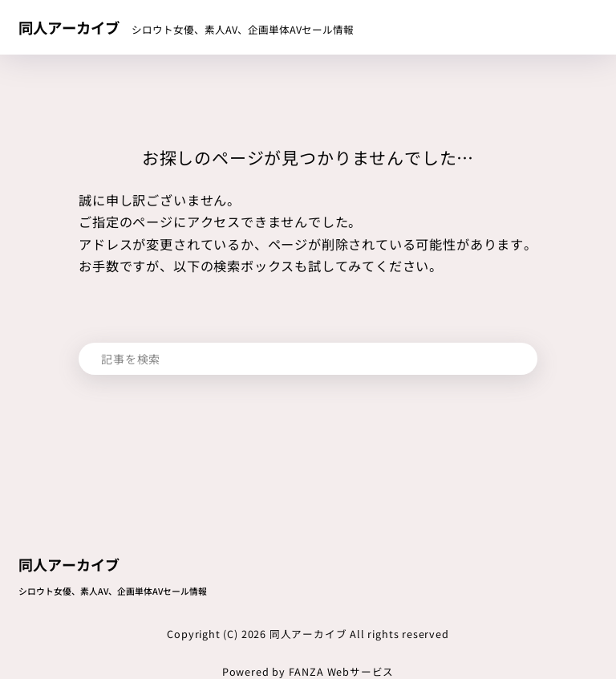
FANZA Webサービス (342, 671)
